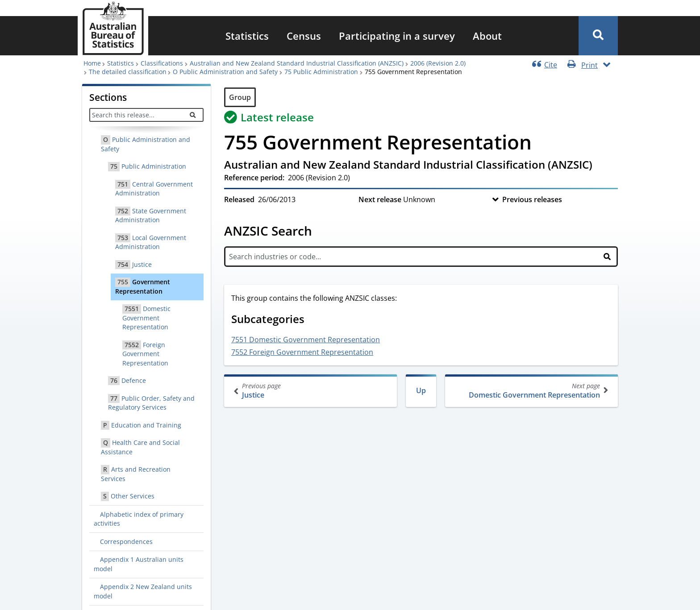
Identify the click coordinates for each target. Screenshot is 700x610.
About (487, 36)
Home (92, 63)
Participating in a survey (397, 36)
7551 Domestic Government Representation (306, 340)
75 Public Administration (321, 72)
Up (421, 390)
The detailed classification (128, 72)
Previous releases (532, 199)
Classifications (162, 63)
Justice (311, 391)
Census (304, 36)
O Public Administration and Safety (225, 72)
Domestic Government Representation (531, 391)
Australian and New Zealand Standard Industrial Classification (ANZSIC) (297, 63)
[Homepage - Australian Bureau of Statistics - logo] (113, 28)
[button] (598, 36)
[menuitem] (247, 36)
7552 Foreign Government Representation (302, 352)
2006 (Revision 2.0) (438, 63)
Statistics (247, 36)
